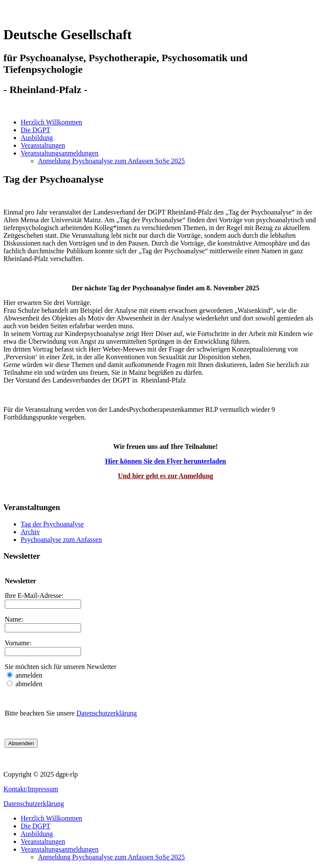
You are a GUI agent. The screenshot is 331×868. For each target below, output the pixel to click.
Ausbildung (37, 138)
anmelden (28, 675)
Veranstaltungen (43, 145)
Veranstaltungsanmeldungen (59, 153)
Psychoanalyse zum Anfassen (61, 540)
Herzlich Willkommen (52, 122)
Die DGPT (36, 130)
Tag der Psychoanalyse (52, 524)
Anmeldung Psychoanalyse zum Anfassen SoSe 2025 (111, 161)
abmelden (28, 684)
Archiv (30, 532)
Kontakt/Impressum (31, 789)
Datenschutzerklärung (106, 713)
